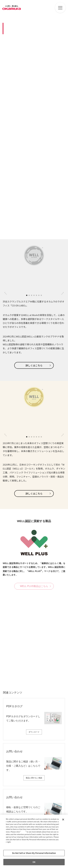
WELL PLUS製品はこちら (34, 586)
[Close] (63, 820)
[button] (27, 295)
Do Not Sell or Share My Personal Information (34, 853)
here (24, 832)
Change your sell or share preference (22, 847)
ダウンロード (34, 732)
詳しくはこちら (34, 365)
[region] (34, 841)
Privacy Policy (12, 844)
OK (34, 862)
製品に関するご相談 (34, 778)
